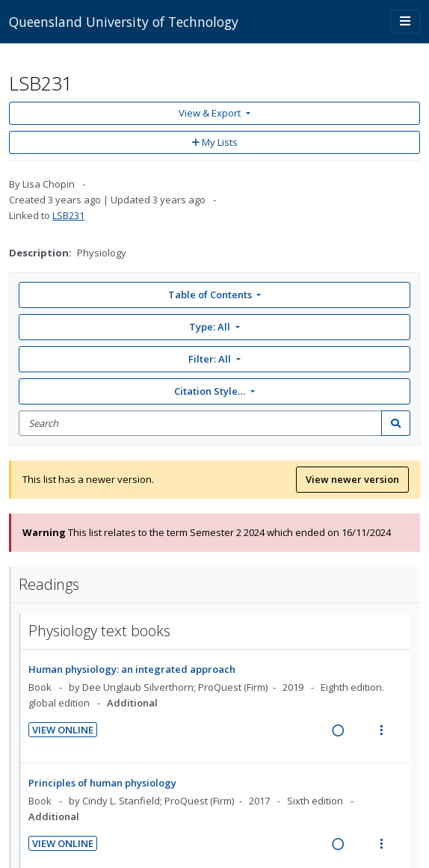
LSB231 (68, 215)
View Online (63, 730)
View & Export (211, 113)
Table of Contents (211, 295)
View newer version (352, 479)
